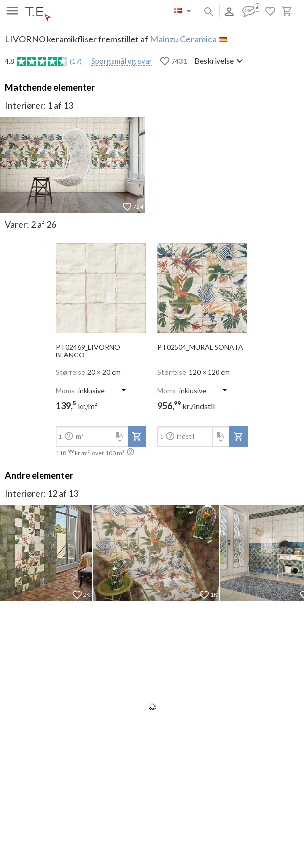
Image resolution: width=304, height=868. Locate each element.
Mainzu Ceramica (183, 39)
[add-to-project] (137, 436)
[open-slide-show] (101, 285)
